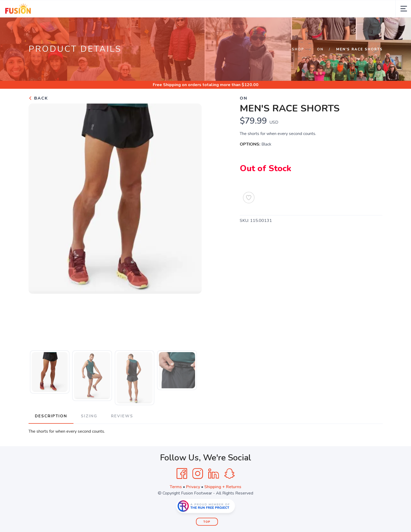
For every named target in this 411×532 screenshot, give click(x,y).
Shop (298, 67)
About (37, 26)
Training (156, 26)
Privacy (193, 504)
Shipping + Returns (223, 504)
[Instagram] (198, 491)
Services (87, 26)
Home (19, 26)
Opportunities (123, 26)
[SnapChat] (229, 491)
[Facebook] (182, 491)
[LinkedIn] (214, 491)
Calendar (64, 26)
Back (38, 115)
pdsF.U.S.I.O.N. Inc (327, 26)
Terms (176, 504)
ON (320, 67)
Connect (216, 26)
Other (242, 26)
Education (186, 26)
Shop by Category (278, 26)
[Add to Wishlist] (249, 215)
